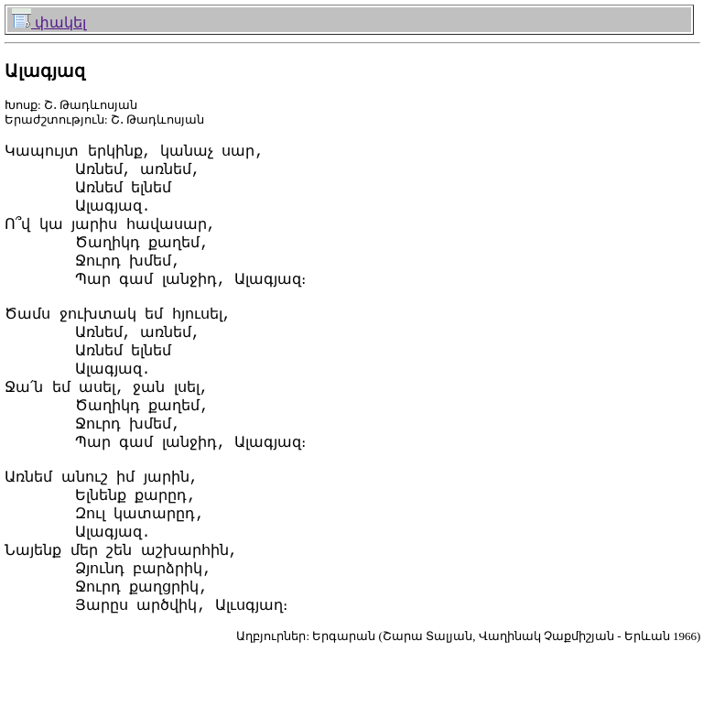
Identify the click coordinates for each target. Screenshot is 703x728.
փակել (49, 22)
